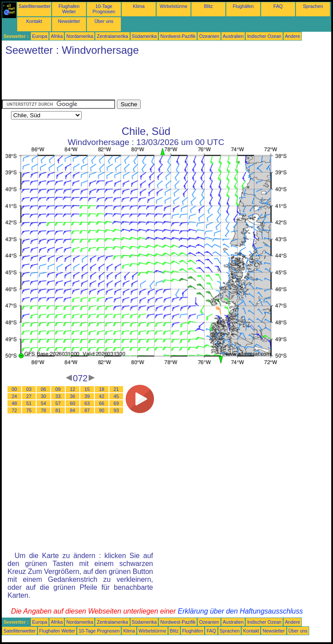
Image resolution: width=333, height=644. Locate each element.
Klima (139, 6)
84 (73, 410)
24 (15, 396)
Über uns (104, 21)
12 (73, 389)
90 (102, 410)
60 (73, 403)
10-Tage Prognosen (104, 9)
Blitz (208, 6)
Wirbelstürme (174, 6)
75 (29, 410)
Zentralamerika (112, 36)
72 (15, 410)
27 (29, 396)
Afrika (57, 36)
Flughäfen (243, 6)
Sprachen (313, 6)
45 (116, 396)
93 (116, 410)
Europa (40, 36)
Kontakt (34, 21)
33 (58, 396)
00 (15, 389)
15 (87, 389)
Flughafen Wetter (69, 9)
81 (58, 410)
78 (44, 410)
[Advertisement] (162, 80)
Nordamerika (80, 36)
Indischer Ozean (264, 36)
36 (73, 396)
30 (44, 396)
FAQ (278, 6)
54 (44, 403)
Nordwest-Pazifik (178, 36)
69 (116, 403)
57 (58, 403)
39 (87, 396)
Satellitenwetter (35, 6)
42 (102, 396)
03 (29, 389)
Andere (292, 36)
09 (58, 389)
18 (102, 389)
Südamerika (144, 36)
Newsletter (69, 21)
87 (87, 410)
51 (29, 403)
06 (44, 389)
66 (102, 403)
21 (116, 389)
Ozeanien (209, 36)
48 (15, 403)
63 (87, 403)
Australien (233, 36)
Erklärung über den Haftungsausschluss (240, 611)
